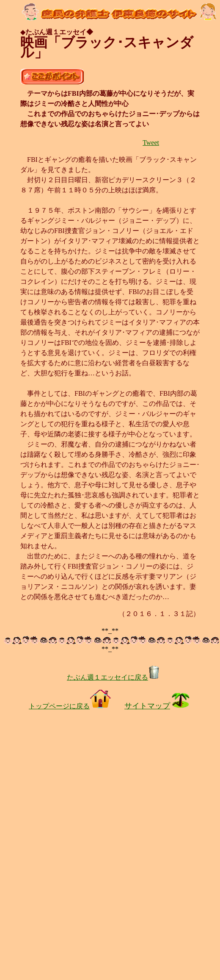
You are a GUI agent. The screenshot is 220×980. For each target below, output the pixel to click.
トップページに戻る (70, 706)
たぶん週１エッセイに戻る (113, 677)
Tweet (151, 143)
